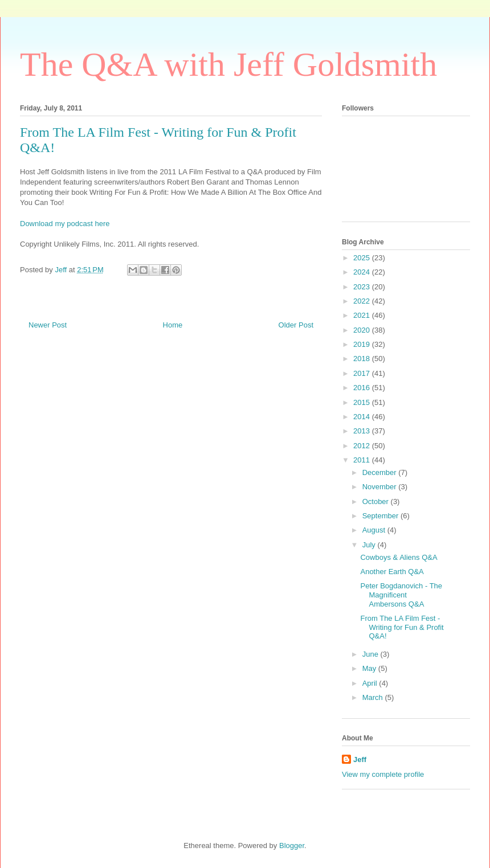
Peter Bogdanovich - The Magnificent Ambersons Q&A (401, 595)
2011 (363, 460)
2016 (363, 388)
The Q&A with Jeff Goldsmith (228, 64)
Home (173, 325)
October (377, 501)
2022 (363, 301)
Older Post (296, 325)
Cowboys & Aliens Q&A (399, 557)
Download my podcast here (65, 224)
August (375, 530)
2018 (363, 359)
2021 (363, 315)
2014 (363, 417)
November (381, 487)
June (371, 654)
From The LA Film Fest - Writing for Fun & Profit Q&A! (402, 627)
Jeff (360, 759)
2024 (363, 272)
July (370, 545)
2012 (363, 446)
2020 (363, 330)
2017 (363, 373)
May (370, 668)
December (381, 472)
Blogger (292, 846)
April (371, 683)
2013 (363, 431)
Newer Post (48, 325)
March (374, 697)
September (381, 516)
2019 (363, 344)
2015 (363, 402)
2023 (363, 287)
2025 (363, 258)
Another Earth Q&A (392, 572)
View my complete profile (383, 774)
